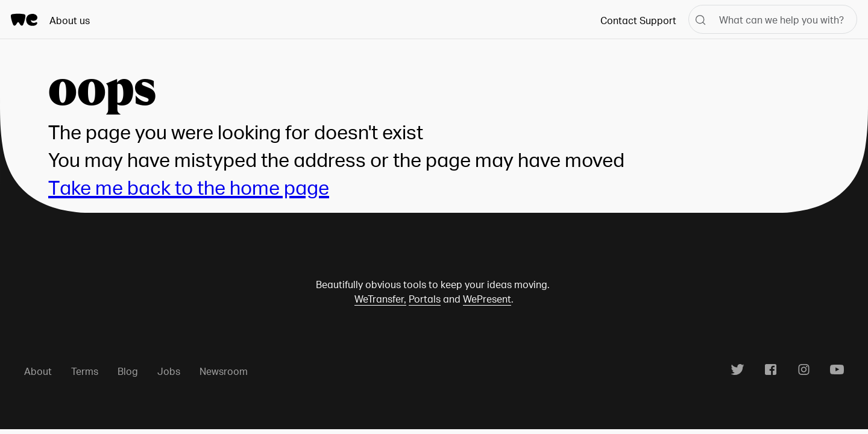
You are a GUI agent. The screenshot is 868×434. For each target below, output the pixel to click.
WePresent (487, 299)
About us (70, 20)
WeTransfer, (380, 299)
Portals (425, 299)
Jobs (169, 371)
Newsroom (224, 371)
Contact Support (638, 20)
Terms (85, 371)
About (38, 371)
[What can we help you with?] (773, 19)
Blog (128, 371)
